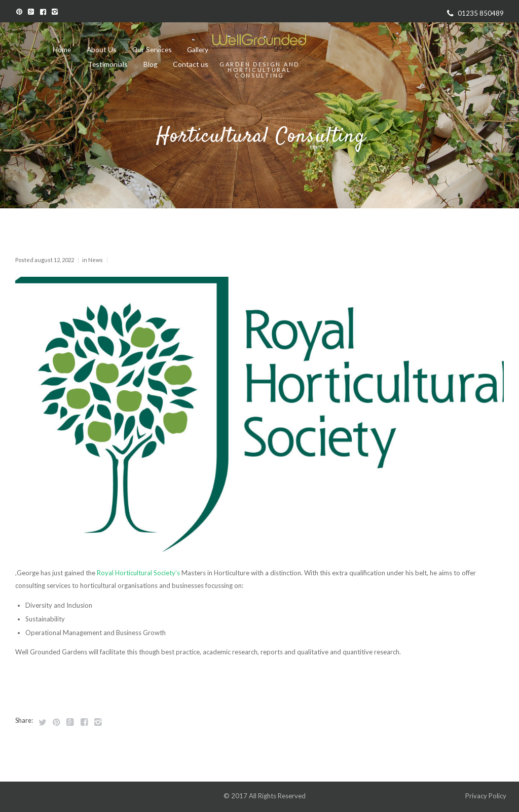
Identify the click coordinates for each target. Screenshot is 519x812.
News (96, 260)
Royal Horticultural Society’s (138, 573)
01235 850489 (481, 13)
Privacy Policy (487, 796)
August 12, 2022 (54, 260)
